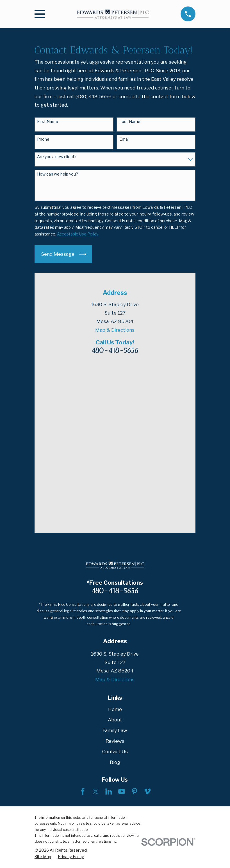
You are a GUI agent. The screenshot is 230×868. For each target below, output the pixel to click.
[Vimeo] (147, 630)
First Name (48, 122)
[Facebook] (83, 630)
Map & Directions (115, 330)
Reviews (115, 580)
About (115, 559)
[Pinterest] (135, 630)
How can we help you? (58, 174)
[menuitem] (43, 696)
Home (115, 548)
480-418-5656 (115, 350)
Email (124, 139)
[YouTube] (122, 630)
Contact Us (115, 590)
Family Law (115, 569)
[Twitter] (96, 630)
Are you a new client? (57, 157)
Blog (115, 601)
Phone (43, 139)
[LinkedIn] (109, 630)
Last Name (130, 122)
